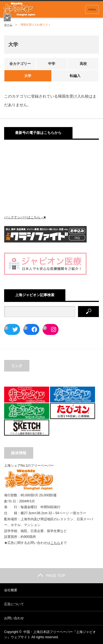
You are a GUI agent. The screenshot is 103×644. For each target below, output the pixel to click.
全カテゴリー (20, 64)
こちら (55, 543)
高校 (83, 64)
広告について (14, 604)
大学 (28, 76)
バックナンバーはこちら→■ (25, 217)
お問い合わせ (14, 618)
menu (92, 9)
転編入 (75, 76)
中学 (52, 64)
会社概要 (11, 590)
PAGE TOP (51, 576)
